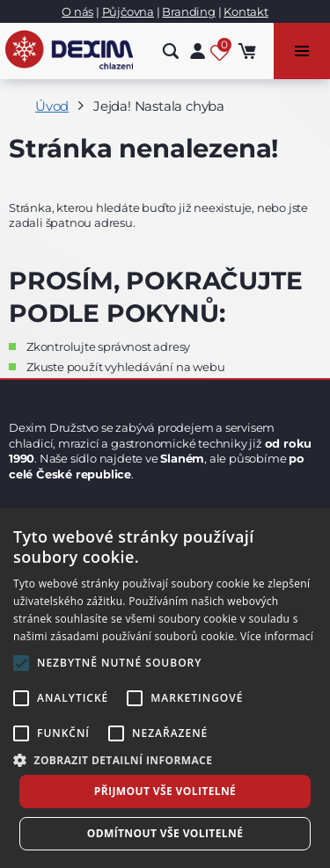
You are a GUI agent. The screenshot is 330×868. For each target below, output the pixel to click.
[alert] (165, 688)
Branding (188, 11)
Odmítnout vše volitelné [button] (165, 833)
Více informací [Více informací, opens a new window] (277, 636)
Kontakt (246, 11)
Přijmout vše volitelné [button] (165, 791)
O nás (77, 11)
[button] (165, 759)
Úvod (52, 106)
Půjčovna (128, 11)
